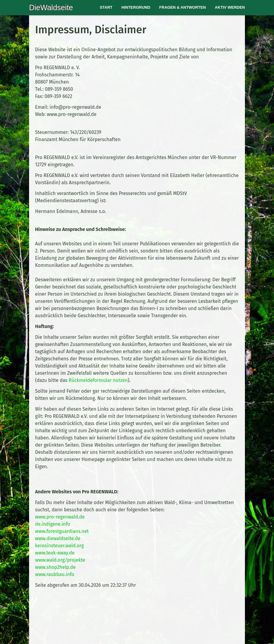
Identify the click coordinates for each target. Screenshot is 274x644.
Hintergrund (136, 7)
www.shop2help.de (55, 567)
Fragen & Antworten (183, 7)
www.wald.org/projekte (60, 560)
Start (106, 7)
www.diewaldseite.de (58, 538)
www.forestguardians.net (62, 531)
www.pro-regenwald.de (60, 517)
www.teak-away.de (55, 553)
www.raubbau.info (55, 574)
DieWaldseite (51, 7)
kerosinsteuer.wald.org (60, 546)
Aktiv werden (230, 7)
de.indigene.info (53, 524)
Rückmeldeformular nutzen (98, 380)
